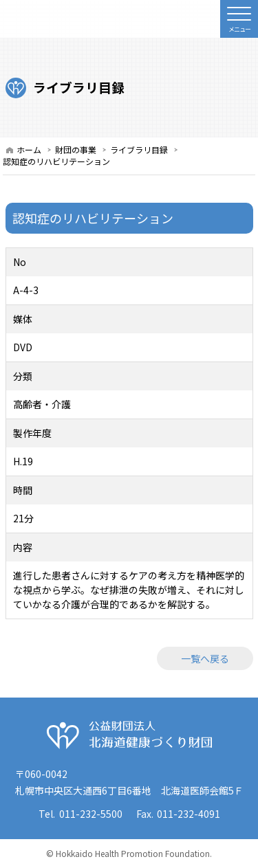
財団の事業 (76, 149)
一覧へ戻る (205, 658)
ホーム (29, 149)
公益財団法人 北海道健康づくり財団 (129, 735)
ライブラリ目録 (139, 149)
